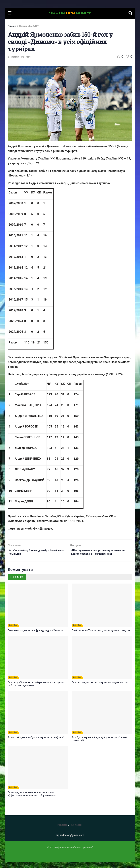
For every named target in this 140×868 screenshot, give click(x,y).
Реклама (62, 830)
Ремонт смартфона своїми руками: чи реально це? (100, 688)
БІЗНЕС (13, 631)
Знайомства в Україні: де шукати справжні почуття (101, 636)
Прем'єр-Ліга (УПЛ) (29, 26)
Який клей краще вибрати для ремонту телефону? (36, 743)
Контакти (76, 830)
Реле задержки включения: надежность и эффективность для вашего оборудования (32, 799)
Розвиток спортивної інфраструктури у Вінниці (35, 636)
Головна (12, 26)
